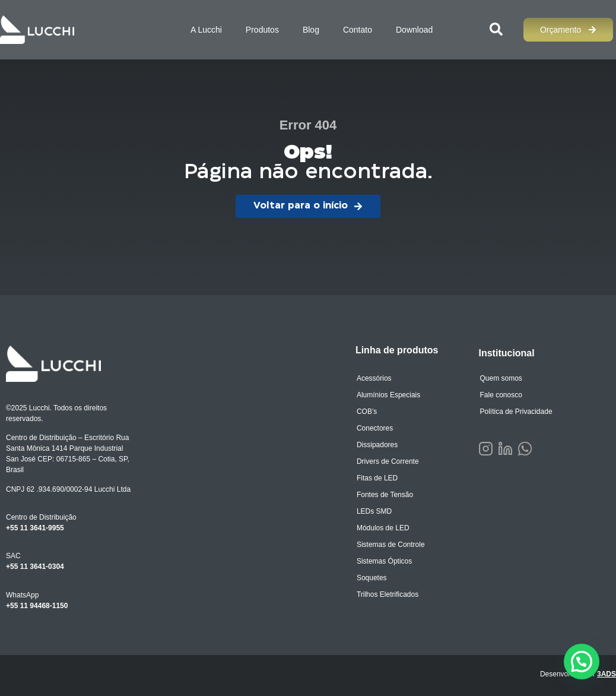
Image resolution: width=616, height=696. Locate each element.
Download (414, 30)
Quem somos (501, 378)
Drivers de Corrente (388, 461)
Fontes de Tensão (385, 495)
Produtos (262, 30)
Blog (311, 30)
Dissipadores (377, 445)
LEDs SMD (374, 511)
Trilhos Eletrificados (388, 594)
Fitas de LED (377, 478)
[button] (582, 662)
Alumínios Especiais (388, 395)
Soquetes (372, 578)
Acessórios (374, 378)
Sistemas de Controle (391, 545)
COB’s (367, 412)
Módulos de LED (383, 528)
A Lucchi (206, 30)
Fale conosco (501, 395)
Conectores (375, 428)
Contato (358, 30)
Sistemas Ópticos (384, 561)
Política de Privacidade (516, 412)
